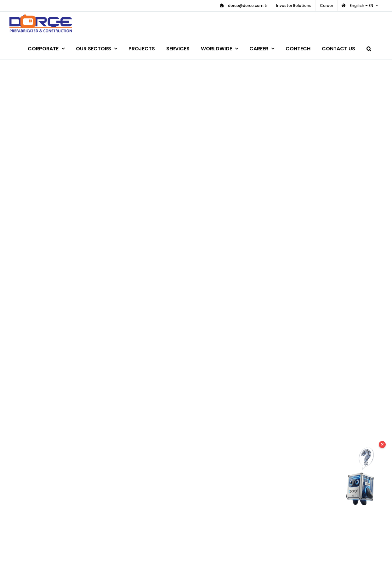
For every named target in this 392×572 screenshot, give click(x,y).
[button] (369, 48)
